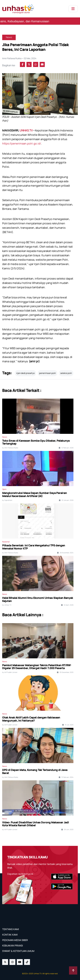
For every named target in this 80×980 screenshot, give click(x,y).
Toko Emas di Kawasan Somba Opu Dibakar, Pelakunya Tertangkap (36, 442)
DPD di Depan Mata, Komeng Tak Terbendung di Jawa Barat (35, 772)
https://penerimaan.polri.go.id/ (22, 143)
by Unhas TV (7, 605)
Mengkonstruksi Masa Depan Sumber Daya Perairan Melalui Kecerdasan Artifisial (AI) (35, 495)
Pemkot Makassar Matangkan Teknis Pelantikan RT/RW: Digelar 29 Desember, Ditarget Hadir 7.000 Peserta (37, 667)
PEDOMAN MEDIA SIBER (15, 940)
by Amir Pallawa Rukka (10, 448)
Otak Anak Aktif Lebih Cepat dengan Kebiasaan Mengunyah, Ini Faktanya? (31, 719)
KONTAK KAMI (10, 935)
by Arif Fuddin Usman (10, 672)
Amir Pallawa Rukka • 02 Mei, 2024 (19, 58)
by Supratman (7, 500)
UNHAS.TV (26, 130)
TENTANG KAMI (11, 929)
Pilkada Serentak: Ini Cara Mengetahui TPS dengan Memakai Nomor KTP (34, 547)
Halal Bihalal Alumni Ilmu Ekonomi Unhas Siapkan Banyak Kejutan (38, 600)
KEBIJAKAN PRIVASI (13, 946)
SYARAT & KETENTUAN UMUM (18, 951)
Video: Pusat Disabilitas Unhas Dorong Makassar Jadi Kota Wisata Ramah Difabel (36, 824)
